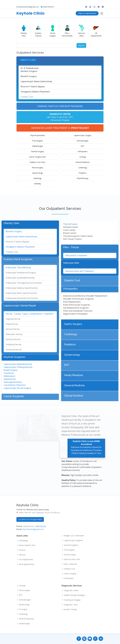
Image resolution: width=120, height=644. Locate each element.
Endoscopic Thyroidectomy (18, 267)
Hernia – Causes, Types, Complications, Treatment (29, 314)
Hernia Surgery (53, 34)
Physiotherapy (83, 178)
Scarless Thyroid (38, 34)
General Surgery (38, 151)
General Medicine (83, 162)
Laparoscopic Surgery (83, 135)
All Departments (96, 34)
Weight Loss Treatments (74, 536)
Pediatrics (83, 173)
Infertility (37, 184)
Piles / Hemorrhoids (67, 34)
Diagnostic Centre (71, 590)
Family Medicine (74, 375)
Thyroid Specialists (37, 135)
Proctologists (37, 141)
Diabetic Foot (72, 280)
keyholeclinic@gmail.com (29, 2)
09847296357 (48, 2)
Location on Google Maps (30, 519)
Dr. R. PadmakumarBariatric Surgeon (30, 70)
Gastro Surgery (73, 324)
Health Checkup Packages (74, 595)
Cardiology (83, 168)
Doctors (22, 550)
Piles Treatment (70, 564)
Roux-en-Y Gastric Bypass (33, 86)
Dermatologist (83, 141)
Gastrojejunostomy (13, 382)
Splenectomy (10, 379)
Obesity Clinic (24, 34)
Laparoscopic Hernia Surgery (17, 388)
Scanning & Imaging (72, 600)
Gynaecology (37, 173)
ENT (83, 146)
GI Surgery (23, 609)
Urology (83, 157)
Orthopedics (83, 151)
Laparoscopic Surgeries (73, 540)
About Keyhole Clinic (27, 545)
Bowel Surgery (11, 370)
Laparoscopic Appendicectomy (18, 364)
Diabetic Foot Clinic (38, 162)
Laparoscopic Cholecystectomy (18, 367)
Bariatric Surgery (29, 76)
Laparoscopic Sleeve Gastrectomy (36, 81)
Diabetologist (38, 146)
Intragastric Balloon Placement (35, 92)
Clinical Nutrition (74, 396)
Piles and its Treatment (76, 255)
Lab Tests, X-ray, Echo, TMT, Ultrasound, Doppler (60, 117)
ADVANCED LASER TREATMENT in (60, 128)
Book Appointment (27, 564)
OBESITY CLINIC (28, 60)
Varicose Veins (81, 34)
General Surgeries (71, 545)
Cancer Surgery (70, 574)
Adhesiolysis (9, 376)
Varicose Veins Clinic (72, 559)
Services (22, 555)
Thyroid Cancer (70, 224)
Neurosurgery (38, 168)
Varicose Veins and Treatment (79, 271)
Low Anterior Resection (15, 385)
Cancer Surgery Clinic (38, 157)
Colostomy (9, 373)
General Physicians (26, 619)
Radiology (37, 178)
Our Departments (26, 560)
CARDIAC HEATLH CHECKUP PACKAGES (60, 106)
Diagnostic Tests (71, 605)
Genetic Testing (70, 609)
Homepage (23, 541)
